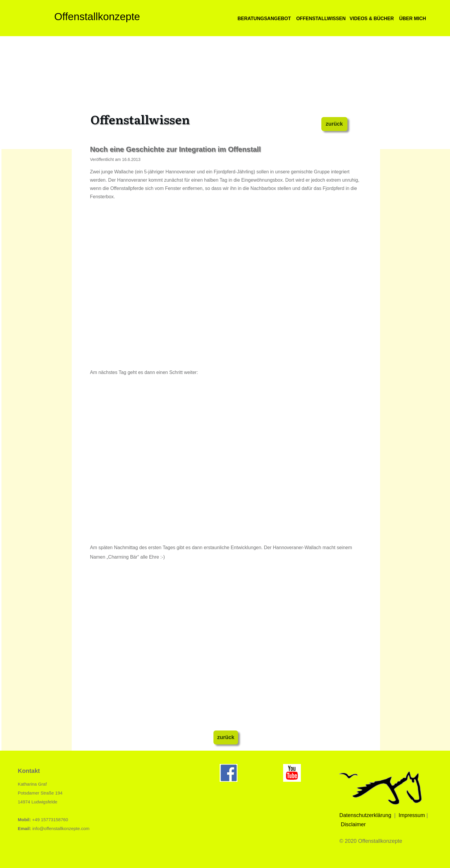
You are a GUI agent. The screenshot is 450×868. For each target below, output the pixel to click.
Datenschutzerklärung (365, 815)
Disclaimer (353, 824)
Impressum (412, 815)
